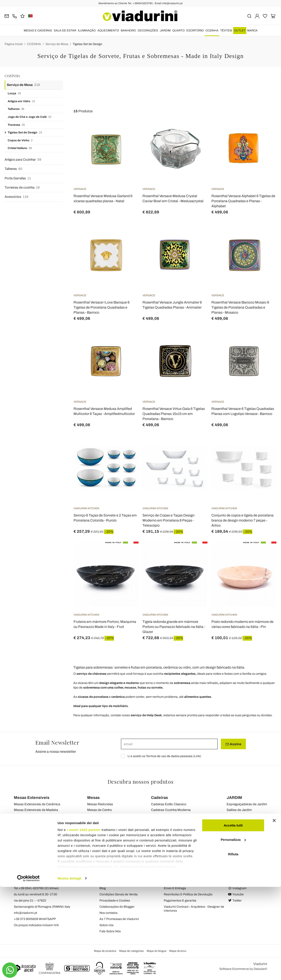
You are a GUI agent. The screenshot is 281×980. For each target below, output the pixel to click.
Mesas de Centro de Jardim (247, 821)
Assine (233, 744)
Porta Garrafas (18, 178)
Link (197, 756)
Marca (252, 31)
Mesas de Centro (100, 810)
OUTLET (240, 31)
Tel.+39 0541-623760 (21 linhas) (36, 888)
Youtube (236, 894)
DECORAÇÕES (148, 31)
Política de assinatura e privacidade (188, 882)
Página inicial (14, 44)
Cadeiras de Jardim (165, 821)
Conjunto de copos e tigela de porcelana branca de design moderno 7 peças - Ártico (242, 520)
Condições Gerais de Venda (119, 894)
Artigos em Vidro (21, 101)
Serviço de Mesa (57, 44)
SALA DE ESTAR (65, 31)
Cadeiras (159, 798)
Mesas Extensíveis (32, 798)
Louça (14, 94)
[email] (169, 744)
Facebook (237, 882)
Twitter (235, 901)
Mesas (93, 798)
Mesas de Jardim (100, 821)
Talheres (16, 109)
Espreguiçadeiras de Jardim (247, 804)
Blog (103, 888)
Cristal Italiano (20, 148)
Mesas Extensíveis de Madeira (36, 810)
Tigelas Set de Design (87, 44)
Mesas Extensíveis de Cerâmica (37, 804)
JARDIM (165, 31)
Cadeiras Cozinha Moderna (171, 810)
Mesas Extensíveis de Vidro (34, 815)
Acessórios (16, 197)
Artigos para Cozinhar (23, 160)
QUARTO (178, 31)
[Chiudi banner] (274, 914)
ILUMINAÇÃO (87, 31)
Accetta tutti (233, 918)
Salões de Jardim (239, 810)
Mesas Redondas (100, 804)
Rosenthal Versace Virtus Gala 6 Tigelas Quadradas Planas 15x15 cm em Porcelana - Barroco (174, 414)
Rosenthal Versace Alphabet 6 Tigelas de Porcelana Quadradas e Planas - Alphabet (243, 201)
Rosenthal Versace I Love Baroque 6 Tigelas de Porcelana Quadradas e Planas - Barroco (102, 307)
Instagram (237, 888)
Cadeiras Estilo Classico (169, 804)
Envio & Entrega (175, 888)
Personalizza (233, 933)
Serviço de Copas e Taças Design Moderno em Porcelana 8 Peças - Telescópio (168, 520)
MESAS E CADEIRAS (38, 31)
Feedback (106, 882)
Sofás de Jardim (238, 815)
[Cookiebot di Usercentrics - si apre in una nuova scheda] (28, 971)
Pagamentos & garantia (180, 901)
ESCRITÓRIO (195, 31)
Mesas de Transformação (106, 815)
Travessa (16, 125)
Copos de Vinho (20, 141)
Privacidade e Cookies (115, 901)
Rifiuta (233, 947)
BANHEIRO (128, 31)
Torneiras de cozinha (22, 188)
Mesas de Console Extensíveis (36, 821)
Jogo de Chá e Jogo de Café (30, 117)
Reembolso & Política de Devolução (188, 894)
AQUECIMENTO (108, 31)
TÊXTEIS (226, 31)
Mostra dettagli (69, 971)
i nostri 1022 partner (84, 923)
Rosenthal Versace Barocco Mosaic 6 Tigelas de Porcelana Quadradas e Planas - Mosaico (240, 307)
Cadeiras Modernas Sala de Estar (175, 815)
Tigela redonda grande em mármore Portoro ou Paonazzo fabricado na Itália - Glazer (174, 627)
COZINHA (212, 31)
